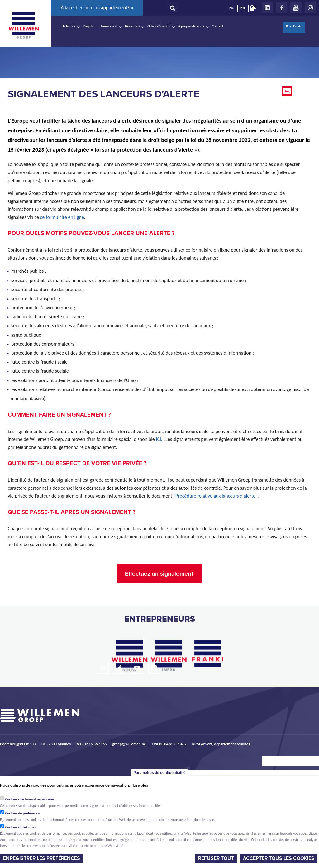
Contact (218, 26)
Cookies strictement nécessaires (30, 799)
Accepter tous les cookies (279, 858)
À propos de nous (191, 26)
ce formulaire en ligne (62, 217)
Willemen (23, 25)
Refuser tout (216, 858)
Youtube (296, 8)
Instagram (310, 8)
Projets (88, 26)
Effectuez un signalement (159, 574)
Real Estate (294, 26)
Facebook (282, 8)
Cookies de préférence (23, 813)
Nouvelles (132, 26)
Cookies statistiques (21, 827)
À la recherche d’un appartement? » (97, 8)
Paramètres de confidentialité (159, 773)
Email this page (288, 91)
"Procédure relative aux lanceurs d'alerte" (215, 496)
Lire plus (141, 785)
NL (231, 8)
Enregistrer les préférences (42, 858)
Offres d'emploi (159, 26)
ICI (158, 439)
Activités (69, 26)
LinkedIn (267, 8)
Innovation (109, 26)
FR (243, 8)
